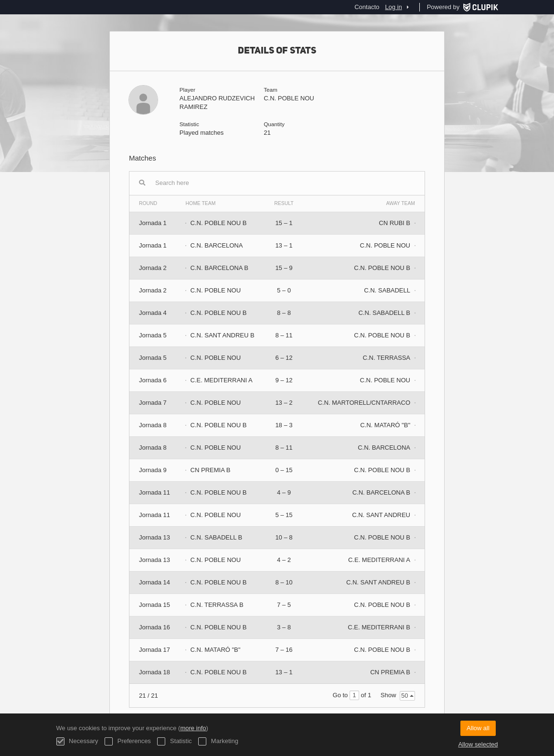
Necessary (77, 741)
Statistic (174, 741)
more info (193, 728)
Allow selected (478, 744)
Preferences (128, 741)
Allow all (478, 728)
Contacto (367, 7)
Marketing (218, 741)
